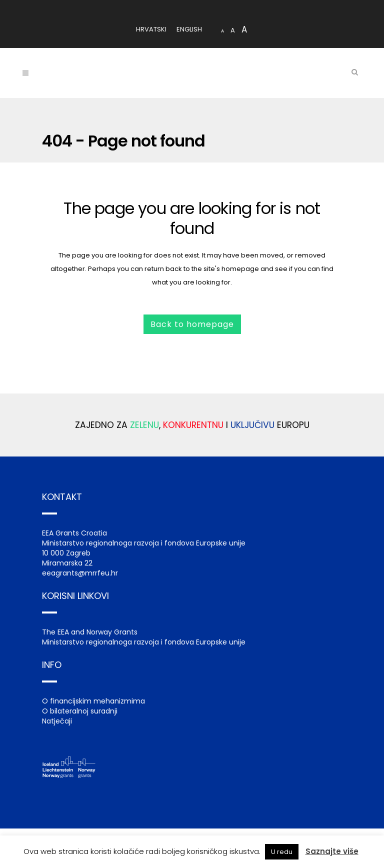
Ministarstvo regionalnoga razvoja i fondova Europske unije (144, 642)
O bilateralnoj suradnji (80, 711)
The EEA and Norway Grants (90, 632)
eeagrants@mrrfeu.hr (80, 573)
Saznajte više (332, 851)
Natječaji (57, 721)
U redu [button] (282, 852)
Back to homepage (192, 324)
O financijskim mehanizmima (93, 701)
